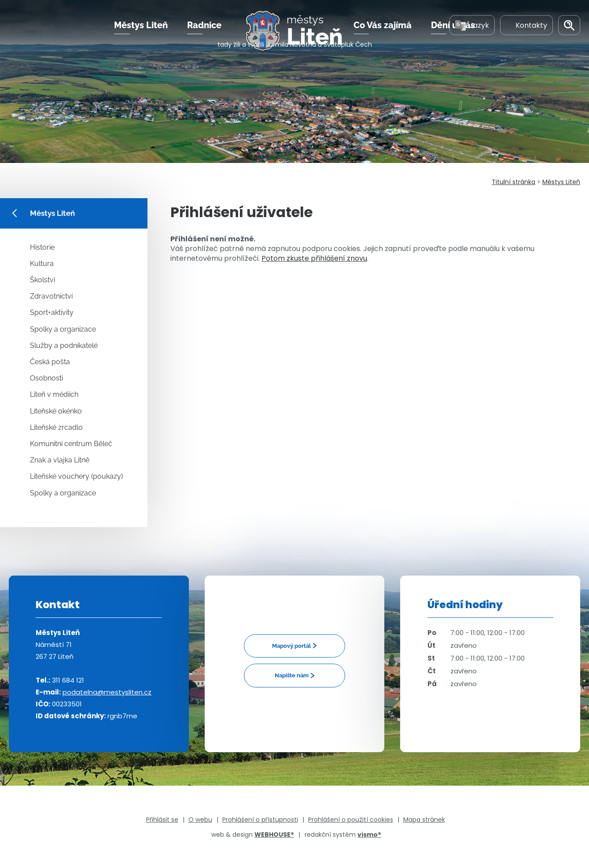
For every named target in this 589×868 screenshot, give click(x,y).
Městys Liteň (141, 35)
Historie (42, 247)
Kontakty (526, 35)
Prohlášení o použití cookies (351, 820)
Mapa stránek (424, 820)
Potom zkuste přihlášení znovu (314, 258)
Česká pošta (50, 362)
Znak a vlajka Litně (60, 460)
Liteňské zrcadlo (56, 427)
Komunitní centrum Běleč (71, 444)
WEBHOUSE (274, 835)
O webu (200, 820)
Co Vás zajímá (383, 35)
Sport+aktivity (52, 312)
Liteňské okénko (56, 411)
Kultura (42, 264)
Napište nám (292, 675)
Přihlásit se (162, 820)
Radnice (204, 35)
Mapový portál (291, 646)
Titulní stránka (514, 182)
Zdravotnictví (51, 296)
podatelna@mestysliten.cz (107, 692)
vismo (369, 835)
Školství (42, 280)
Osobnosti (46, 378)
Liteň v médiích (54, 394)
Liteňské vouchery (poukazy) (76, 476)
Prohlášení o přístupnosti (260, 820)
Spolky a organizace (63, 329)
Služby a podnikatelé (64, 345)
